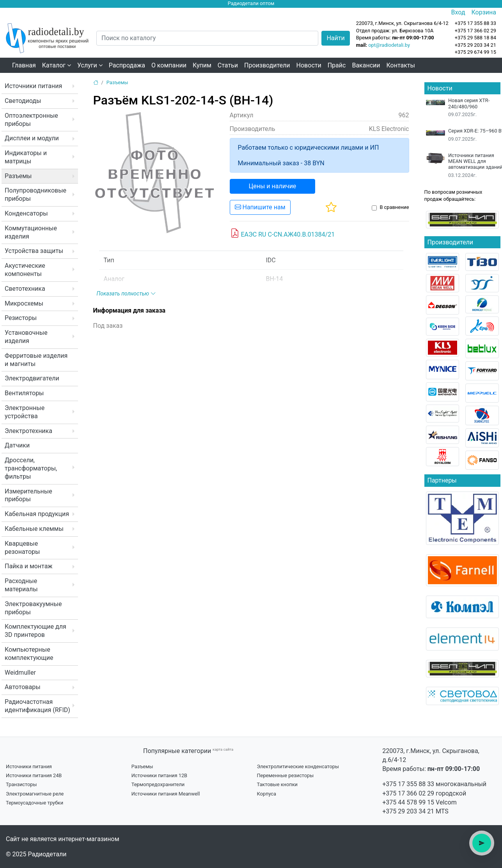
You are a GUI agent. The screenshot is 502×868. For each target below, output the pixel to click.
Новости (309, 65)
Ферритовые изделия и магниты (36, 360)
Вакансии (366, 65)
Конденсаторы (26, 213)
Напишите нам (260, 207)
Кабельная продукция (37, 514)
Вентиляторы (24, 393)
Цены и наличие (273, 186)
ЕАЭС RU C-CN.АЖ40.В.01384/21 (283, 233)
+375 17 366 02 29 (408, 793)
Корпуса (266, 794)
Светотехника (25, 289)
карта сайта (223, 749)
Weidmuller (20, 673)
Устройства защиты (34, 251)
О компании (169, 65)
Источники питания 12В (159, 775)
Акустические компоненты (25, 270)
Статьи (228, 65)
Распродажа (127, 65)
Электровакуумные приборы (33, 608)
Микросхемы (24, 303)
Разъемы (18, 176)
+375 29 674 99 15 (475, 52)
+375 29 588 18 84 (475, 38)
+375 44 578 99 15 (408, 802)
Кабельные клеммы (34, 529)
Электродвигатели (32, 378)
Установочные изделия (26, 337)
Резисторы (21, 318)
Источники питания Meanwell (166, 794)
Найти (335, 38)
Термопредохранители (158, 784)
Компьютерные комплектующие (29, 654)
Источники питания (33, 86)
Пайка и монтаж (29, 566)
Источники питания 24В (34, 775)
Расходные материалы (21, 585)
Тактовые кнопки (277, 784)
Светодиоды (23, 101)
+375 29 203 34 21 (475, 45)
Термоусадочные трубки (35, 803)
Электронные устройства (25, 412)
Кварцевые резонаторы (22, 548)
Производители (267, 65)
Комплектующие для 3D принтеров (35, 631)
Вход (458, 12)
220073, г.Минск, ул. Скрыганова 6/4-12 (402, 23)
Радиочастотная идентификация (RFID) (37, 706)
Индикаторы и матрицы (26, 157)
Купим (202, 65)
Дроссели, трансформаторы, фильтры (31, 468)
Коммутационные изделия (31, 232)
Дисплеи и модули (32, 138)
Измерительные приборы (28, 495)
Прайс (337, 65)
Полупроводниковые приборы (35, 194)
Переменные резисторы (285, 775)
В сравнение (394, 207)
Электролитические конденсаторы (298, 766)
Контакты (401, 65)
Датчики (17, 445)
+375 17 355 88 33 (408, 784)
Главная (24, 65)
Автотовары (23, 687)
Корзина (484, 12)
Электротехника (28, 431)
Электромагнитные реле (35, 794)
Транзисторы (21, 784)
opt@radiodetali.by (389, 45)
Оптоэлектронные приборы (31, 120)
